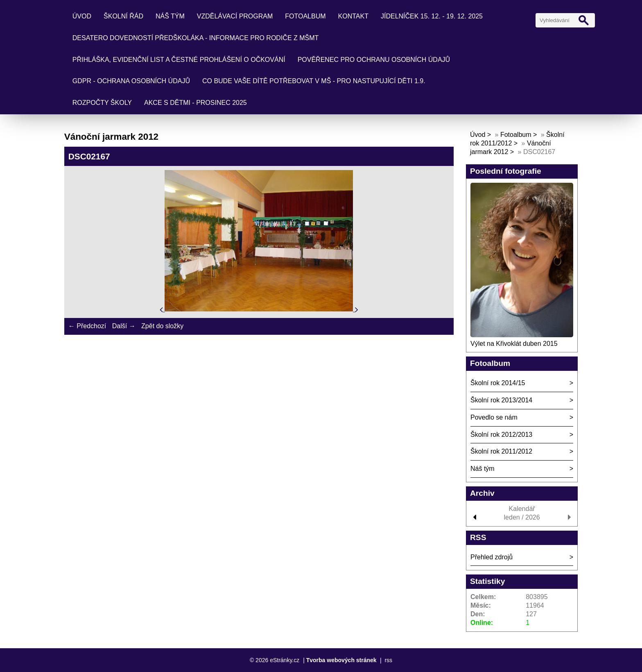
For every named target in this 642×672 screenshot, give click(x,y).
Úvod (82, 16)
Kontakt (353, 16)
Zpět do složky (162, 326)
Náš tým (170, 16)
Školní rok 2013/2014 (501, 400)
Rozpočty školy (102, 103)
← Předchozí (87, 326)
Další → (124, 326)
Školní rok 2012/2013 (501, 435)
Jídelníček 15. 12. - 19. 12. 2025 (432, 16)
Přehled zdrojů (492, 557)
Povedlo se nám (494, 417)
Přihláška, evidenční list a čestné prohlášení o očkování (179, 60)
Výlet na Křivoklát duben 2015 (514, 344)
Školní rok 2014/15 (498, 383)
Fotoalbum (305, 16)
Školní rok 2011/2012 (501, 451)
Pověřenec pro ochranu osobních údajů (374, 60)
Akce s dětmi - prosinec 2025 (196, 103)
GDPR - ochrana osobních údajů (131, 81)
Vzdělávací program (235, 16)
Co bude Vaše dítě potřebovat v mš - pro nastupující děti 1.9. (314, 81)
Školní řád (123, 16)
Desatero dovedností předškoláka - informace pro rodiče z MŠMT (196, 38)
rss (388, 660)
